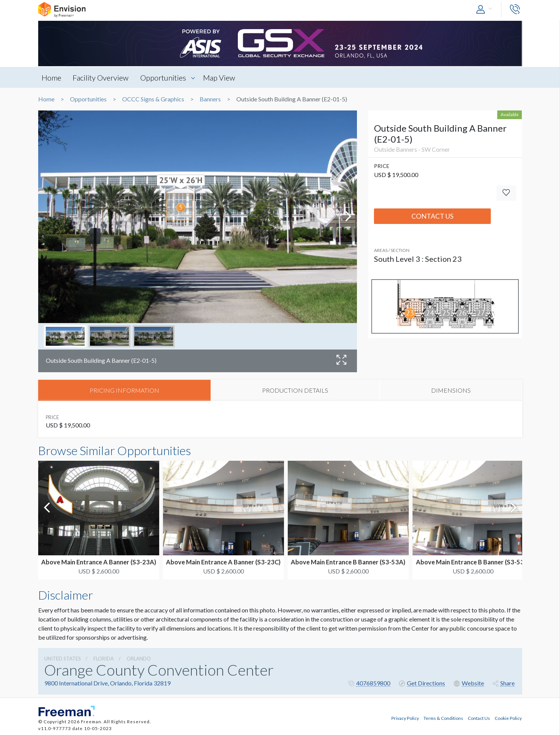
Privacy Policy (405, 717)
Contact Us (432, 216)
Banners (210, 99)
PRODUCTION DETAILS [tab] (295, 391)
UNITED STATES (63, 659)
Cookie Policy (508, 717)
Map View (223, 78)
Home (52, 78)
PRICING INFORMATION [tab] (124, 391)
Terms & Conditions (443, 717)
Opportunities (165, 78)
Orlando (139, 659)
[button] (486, 10)
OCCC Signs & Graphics (153, 99)
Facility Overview (102, 78)
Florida (104, 659)
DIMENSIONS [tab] (451, 391)
